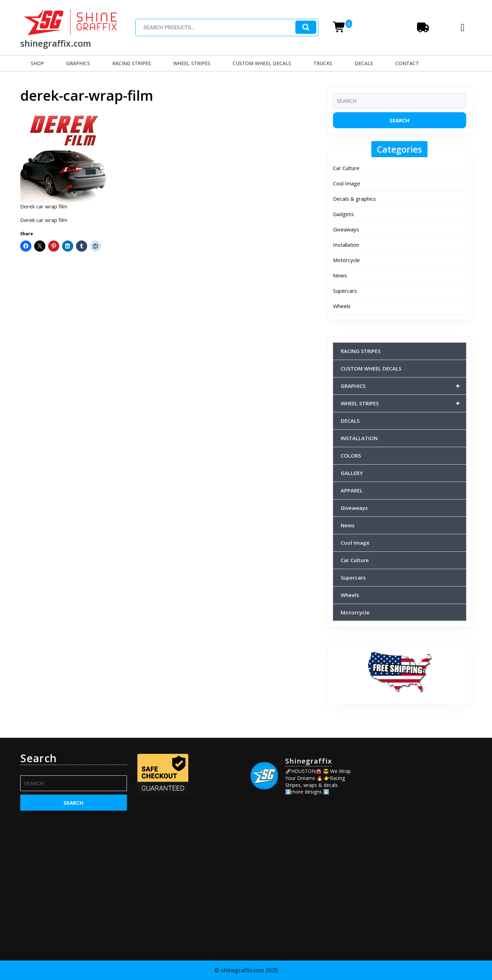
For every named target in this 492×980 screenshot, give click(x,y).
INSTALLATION (359, 438)
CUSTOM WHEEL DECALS (262, 63)
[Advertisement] (419, 796)
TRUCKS (323, 63)
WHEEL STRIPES (192, 63)
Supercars (345, 291)
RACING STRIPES (132, 63)
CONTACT (407, 63)
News (340, 275)
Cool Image (347, 183)
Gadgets (343, 214)
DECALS (364, 63)
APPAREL (352, 490)
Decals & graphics (354, 199)
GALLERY (352, 473)
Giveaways (346, 229)
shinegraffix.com (56, 43)
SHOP (37, 63)
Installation (346, 245)
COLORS (351, 455)
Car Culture (346, 168)
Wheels (342, 306)
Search (306, 27)
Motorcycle (346, 260)
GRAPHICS (78, 63)
